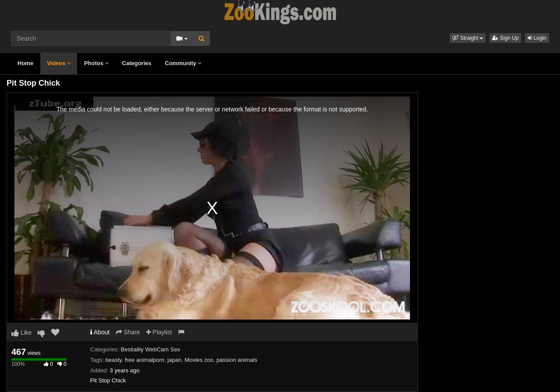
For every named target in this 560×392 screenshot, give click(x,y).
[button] (468, 38)
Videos (59, 63)
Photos (96, 63)
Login (537, 38)
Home (25, 63)
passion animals (237, 360)
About (100, 332)
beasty (114, 360)
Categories (137, 63)
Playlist (159, 332)
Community (183, 63)
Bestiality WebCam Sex (150, 349)
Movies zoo (199, 360)
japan (175, 360)
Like (22, 333)
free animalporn (144, 360)
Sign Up (505, 38)
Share (128, 332)
